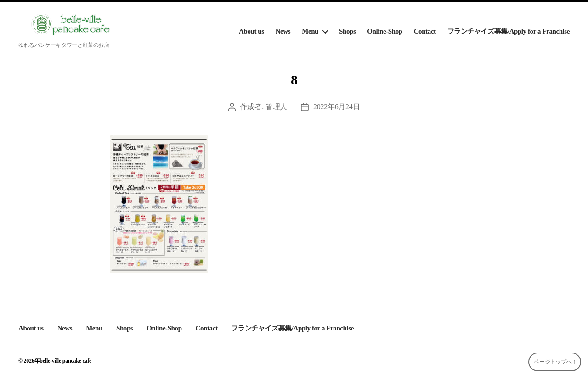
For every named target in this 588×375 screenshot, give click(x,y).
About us (252, 31)
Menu (310, 31)
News (283, 31)
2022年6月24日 (336, 107)
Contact (425, 31)
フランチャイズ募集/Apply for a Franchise (509, 31)
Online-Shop (384, 31)
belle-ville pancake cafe (65, 361)
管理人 (276, 107)
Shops (347, 31)
